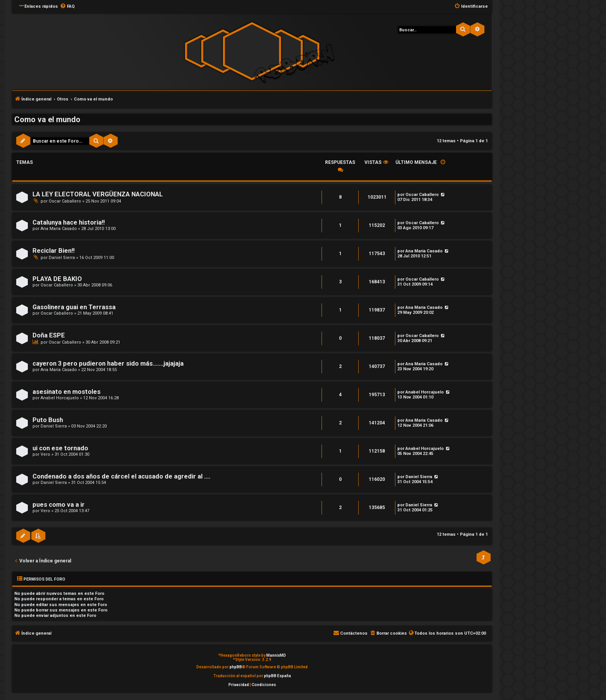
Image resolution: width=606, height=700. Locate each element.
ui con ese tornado (60, 448)
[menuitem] (67, 7)
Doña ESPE (49, 335)
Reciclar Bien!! (54, 251)
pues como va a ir (59, 505)
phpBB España (277, 676)
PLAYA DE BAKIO (57, 279)
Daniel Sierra (62, 258)
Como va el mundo (47, 119)
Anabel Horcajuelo (60, 398)
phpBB (236, 667)
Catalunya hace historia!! (69, 222)
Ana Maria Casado (59, 229)
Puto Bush (48, 420)
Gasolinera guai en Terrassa (74, 307)
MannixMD (276, 655)
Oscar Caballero (65, 201)
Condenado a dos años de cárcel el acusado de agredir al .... (121, 476)
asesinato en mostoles (66, 392)
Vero (45, 454)
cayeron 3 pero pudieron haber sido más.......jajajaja (108, 364)
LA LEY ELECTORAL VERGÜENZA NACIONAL (98, 194)
